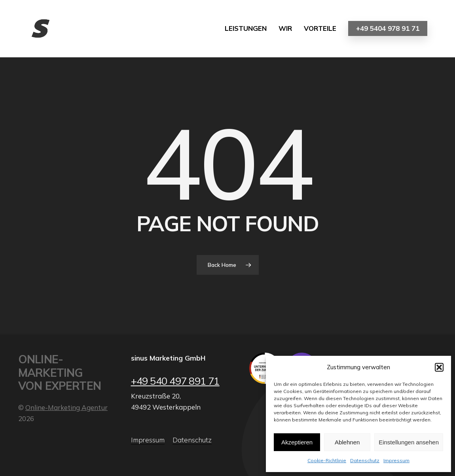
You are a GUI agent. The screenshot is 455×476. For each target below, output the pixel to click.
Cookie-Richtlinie (327, 460)
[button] (439, 367)
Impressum (396, 460)
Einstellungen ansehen (409, 442)
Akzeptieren (297, 442)
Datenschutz (365, 460)
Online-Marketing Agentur (66, 407)
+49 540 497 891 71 (175, 381)
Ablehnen (347, 442)
